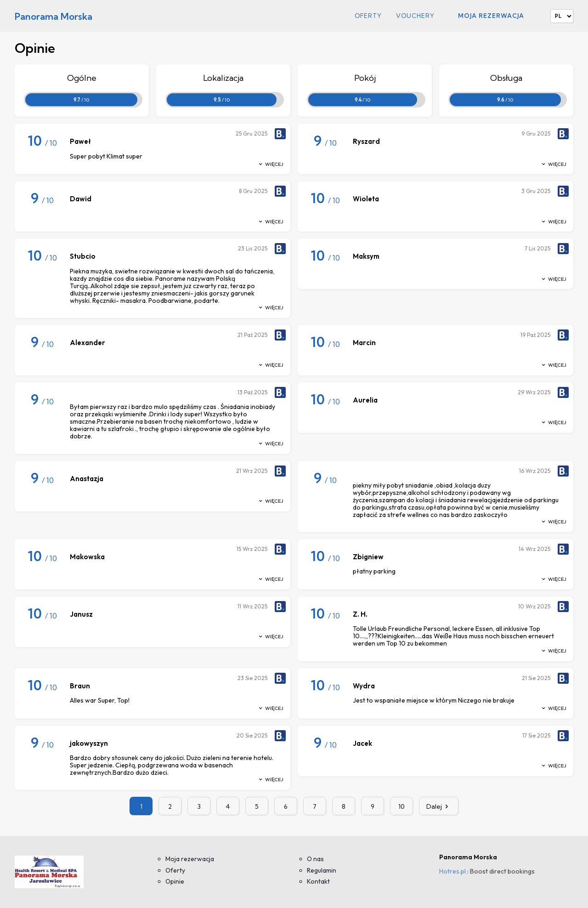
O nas (315, 859)
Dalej (439, 806)
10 (401, 806)
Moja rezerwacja (491, 16)
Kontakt (318, 881)
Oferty (368, 16)
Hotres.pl (452, 871)
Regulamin (322, 870)
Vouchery (415, 16)
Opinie (175, 881)
